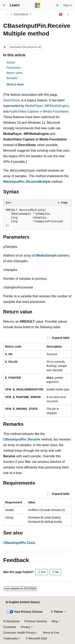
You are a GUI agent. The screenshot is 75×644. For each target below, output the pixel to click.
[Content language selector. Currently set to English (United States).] (22, 602)
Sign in (67, 5)
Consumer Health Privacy (19, 633)
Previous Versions (36, 621)
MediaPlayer (34, 106)
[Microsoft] (38, 5)
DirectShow (21, 14)
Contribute (10, 627)
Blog (55, 621)
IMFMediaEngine (56, 106)
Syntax (11, 62)
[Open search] (58, 5)
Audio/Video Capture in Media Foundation (39, 111)
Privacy (26, 627)
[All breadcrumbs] (7, 14)
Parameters (14, 68)
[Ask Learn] (61, 14)
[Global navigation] (4, 5)
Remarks (12, 78)
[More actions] (68, 14)
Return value (14, 73)
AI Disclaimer (11, 621)
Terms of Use (51, 633)
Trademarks (11, 638)
